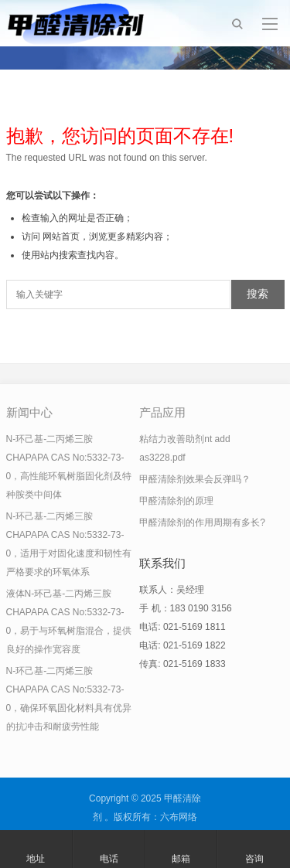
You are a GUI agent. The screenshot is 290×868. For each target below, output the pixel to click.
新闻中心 (29, 412)
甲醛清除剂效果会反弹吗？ (195, 479)
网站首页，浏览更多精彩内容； (107, 237)
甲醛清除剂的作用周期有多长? (202, 523)
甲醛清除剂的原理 (176, 501)
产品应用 (162, 412)
